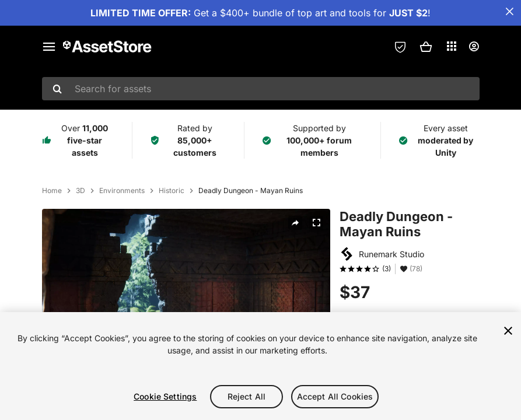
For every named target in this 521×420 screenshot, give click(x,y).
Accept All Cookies (335, 396)
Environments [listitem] (122, 191)
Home (52, 191)
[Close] (508, 331)
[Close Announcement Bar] (509, 12)
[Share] (295, 223)
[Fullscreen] (316, 223)
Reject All (246, 396)
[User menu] (474, 47)
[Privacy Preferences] (400, 47)
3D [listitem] (81, 191)
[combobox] (261, 89)
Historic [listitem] (172, 191)
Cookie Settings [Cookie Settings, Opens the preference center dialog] (165, 396)
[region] (260, 366)
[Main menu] (49, 47)
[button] (426, 47)
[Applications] (452, 46)
